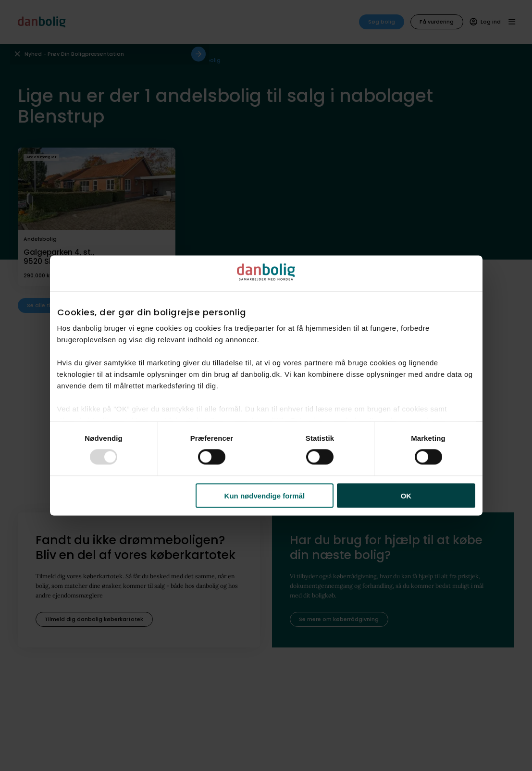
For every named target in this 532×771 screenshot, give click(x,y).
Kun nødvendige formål (265, 495)
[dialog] (266, 386)
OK (406, 495)
